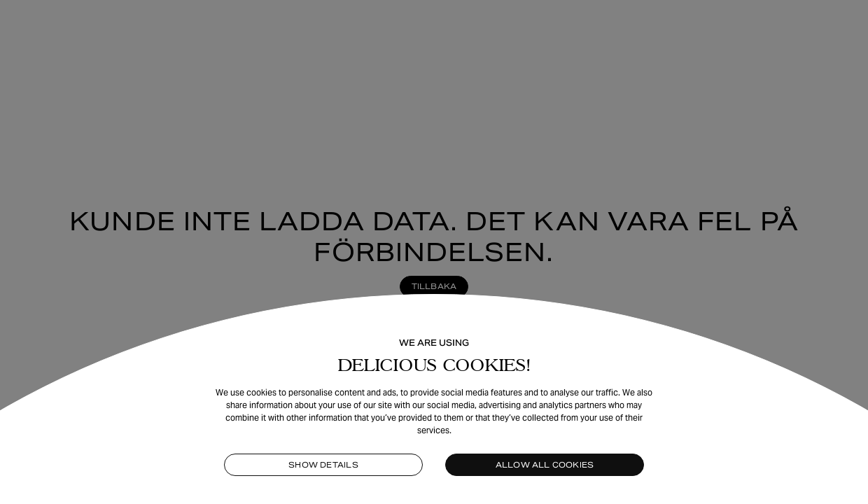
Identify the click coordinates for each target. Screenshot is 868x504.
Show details (323, 465)
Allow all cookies (545, 465)
